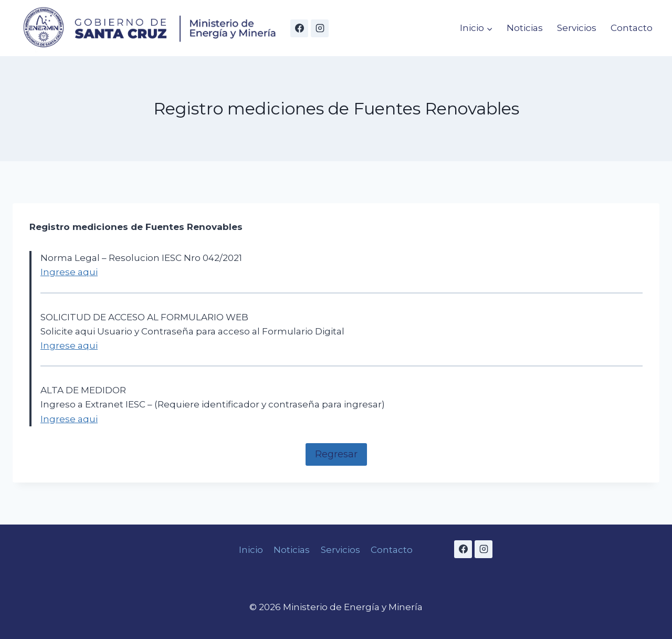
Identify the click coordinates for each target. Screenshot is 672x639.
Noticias (525, 28)
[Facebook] (299, 28)
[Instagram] (320, 28)
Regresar (336, 454)
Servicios (577, 28)
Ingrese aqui (69, 272)
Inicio (251, 550)
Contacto (632, 28)
